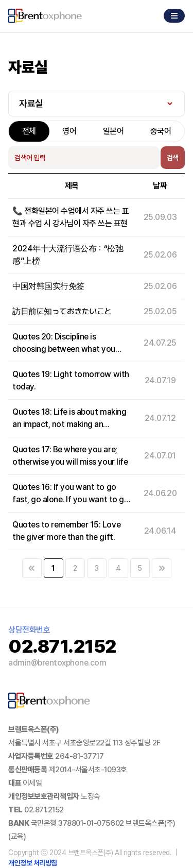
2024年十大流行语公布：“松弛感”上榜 (68, 255)
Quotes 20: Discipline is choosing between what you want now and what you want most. (66, 344)
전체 (29, 131)
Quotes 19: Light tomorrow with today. (71, 380)
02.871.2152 (44, 810)
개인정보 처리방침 (33, 863)
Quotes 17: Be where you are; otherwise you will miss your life (70, 456)
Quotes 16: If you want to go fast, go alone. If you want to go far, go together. (71, 494)
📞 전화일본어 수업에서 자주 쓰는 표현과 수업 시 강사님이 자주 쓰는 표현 (71, 217)
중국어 (161, 131)
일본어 (113, 131)
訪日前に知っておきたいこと (62, 311)
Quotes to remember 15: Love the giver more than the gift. (66, 531)
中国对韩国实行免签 (48, 286)
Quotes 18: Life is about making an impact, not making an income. (69, 419)
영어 (69, 131)
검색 (173, 158)
